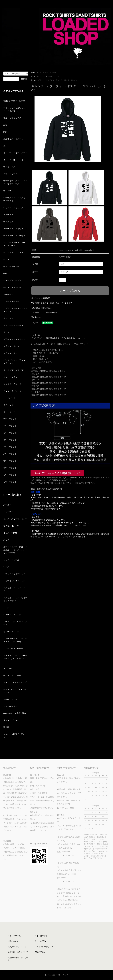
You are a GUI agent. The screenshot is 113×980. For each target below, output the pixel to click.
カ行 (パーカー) (53, 76)
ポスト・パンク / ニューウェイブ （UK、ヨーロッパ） (58, 80)
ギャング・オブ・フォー (47, 73)
